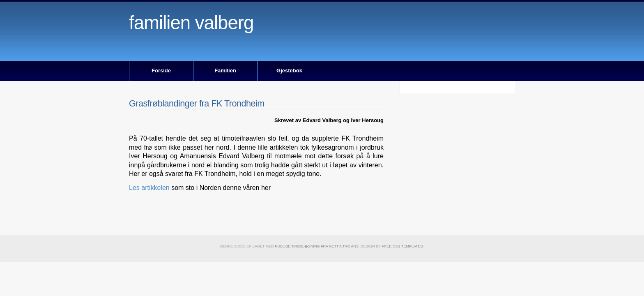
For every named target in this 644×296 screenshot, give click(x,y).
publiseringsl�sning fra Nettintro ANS (317, 246)
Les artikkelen (150, 188)
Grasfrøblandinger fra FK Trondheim (197, 103)
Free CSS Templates (402, 246)
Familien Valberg (191, 23)
